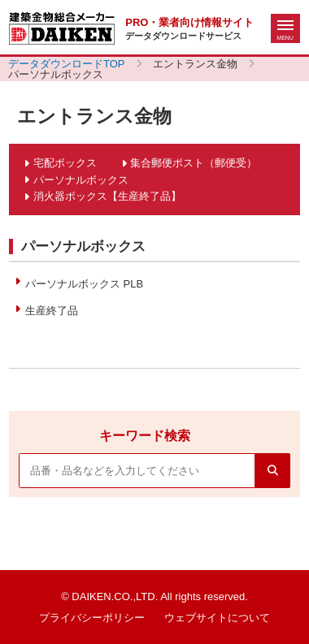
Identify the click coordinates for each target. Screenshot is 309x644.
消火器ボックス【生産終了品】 (107, 196)
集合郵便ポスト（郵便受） (194, 163)
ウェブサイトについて (217, 618)
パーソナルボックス (81, 180)
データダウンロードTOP (67, 64)
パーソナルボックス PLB (84, 284)
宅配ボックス (65, 163)
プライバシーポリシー (92, 618)
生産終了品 (52, 311)
